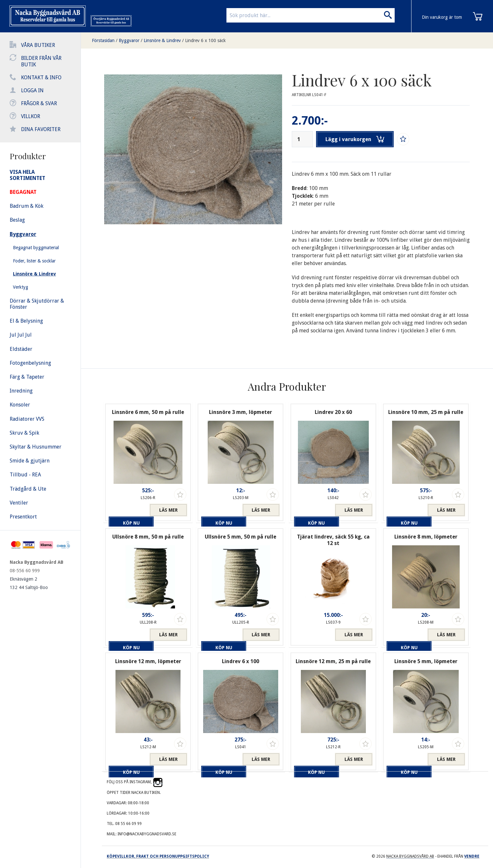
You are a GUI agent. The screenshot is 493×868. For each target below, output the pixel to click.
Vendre (472, 856)
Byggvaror (129, 40)
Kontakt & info (41, 78)
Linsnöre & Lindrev (162, 40)
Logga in (32, 90)
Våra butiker (38, 45)
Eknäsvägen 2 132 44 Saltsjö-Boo (29, 583)
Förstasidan (103, 40)
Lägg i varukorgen (356, 139)
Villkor (31, 116)
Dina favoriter (41, 129)
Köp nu (127, 510)
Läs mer (168, 510)
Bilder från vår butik (41, 61)
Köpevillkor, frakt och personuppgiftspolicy (158, 856)
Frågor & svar (39, 103)
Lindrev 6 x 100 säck (205, 40)
